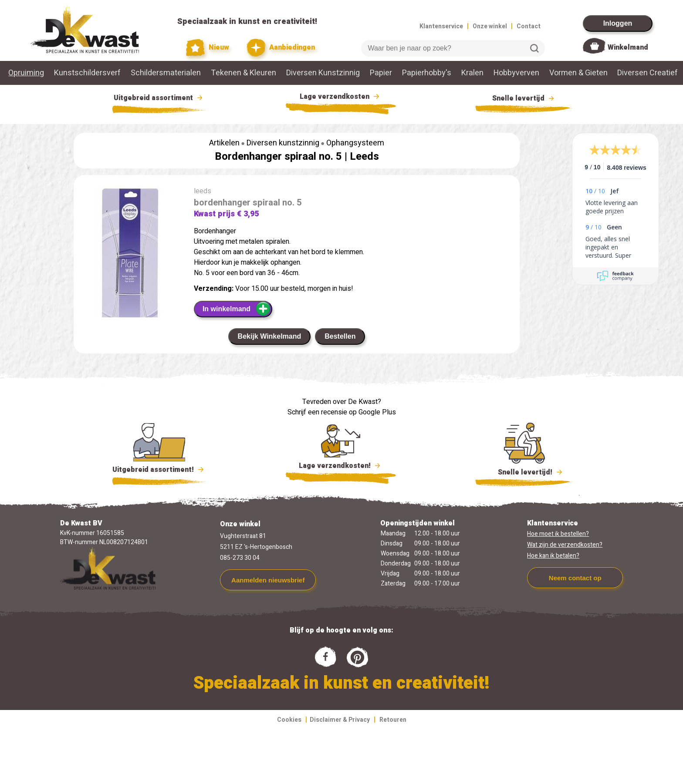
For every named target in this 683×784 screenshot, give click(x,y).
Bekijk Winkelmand (270, 336)
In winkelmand (237, 309)
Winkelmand (628, 47)
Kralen (472, 73)
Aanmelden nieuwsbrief (268, 580)
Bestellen (340, 336)
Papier (381, 73)
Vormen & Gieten (578, 73)
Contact (529, 26)
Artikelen (224, 143)
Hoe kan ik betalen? (553, 556)
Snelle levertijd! (524, 471)
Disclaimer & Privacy (340, 720)
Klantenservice (441, 26)
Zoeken (534, 48)
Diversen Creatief (647, 73)
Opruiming (26, 73)
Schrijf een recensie (317, 412)
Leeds (364, 156)
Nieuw (208, 48)
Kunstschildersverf (87, 73)
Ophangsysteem (355, 143)
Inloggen (618, 23)
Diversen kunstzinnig (283, 143)
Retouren (393, 720)
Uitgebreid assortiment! (159, 470)
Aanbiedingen (281, 48)
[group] (129, 271)
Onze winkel (490, 26)
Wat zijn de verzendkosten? (565, 545)
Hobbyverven (516, 73)
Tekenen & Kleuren (243, 73)
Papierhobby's (427, 73)
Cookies (289, 720)
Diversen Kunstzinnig (323, 73)
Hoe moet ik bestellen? (558, 534)
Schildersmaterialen (166, 73)
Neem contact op (575, 578)
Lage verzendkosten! (341, 467)
